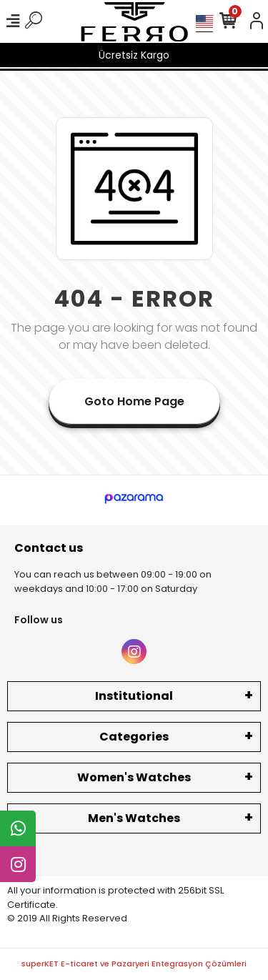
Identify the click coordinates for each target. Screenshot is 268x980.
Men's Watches (134, 818)
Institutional (134, 696)
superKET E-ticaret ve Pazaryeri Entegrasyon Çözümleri (134, 964)
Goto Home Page (134, 401)
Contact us (49, 548)
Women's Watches (134, 777)
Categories (134, 737)
